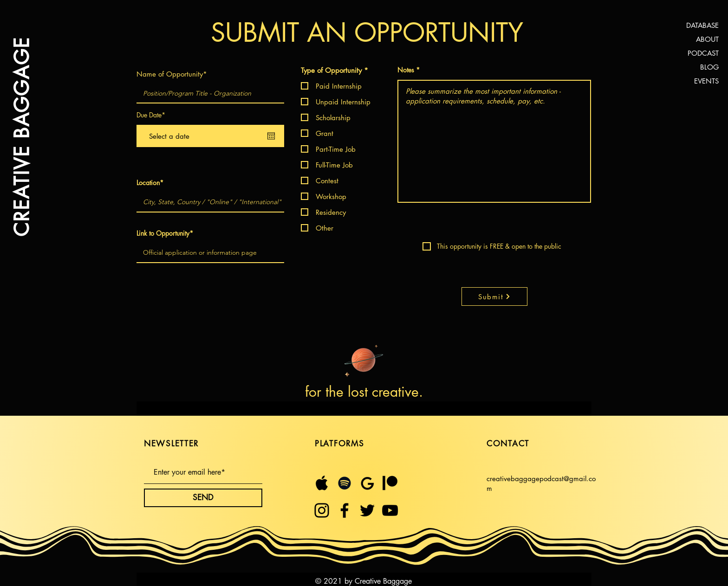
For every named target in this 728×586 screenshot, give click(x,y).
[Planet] (364, 359)
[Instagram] (322, 510)
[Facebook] (344, 510)
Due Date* (151, 115)
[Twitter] (367, 510)
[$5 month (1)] (390, 483)
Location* (150, 183)
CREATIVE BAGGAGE (21, 137)
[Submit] (494, 296)
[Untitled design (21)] (322, 483)
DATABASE (702, 25)
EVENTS (706, 81)
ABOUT (707, 39)
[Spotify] (344, 483)
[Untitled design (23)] (367, 483)
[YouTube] (390, 510)
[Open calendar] (271, 136)
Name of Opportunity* (172, 74)
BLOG (709, 67)
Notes (406, 70)
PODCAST (703, 53)
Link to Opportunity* (165, 233)
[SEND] (203, 498)
